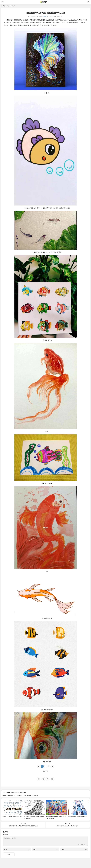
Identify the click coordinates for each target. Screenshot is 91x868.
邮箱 (34, 849)
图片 (8, 6)
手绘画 (13, 6)
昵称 (6, 849)
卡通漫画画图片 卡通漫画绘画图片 (77, 817)
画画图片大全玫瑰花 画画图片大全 (12, 817)
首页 (4, 6)
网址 (63, 849)
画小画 (8, 793)
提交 (9, 854)
